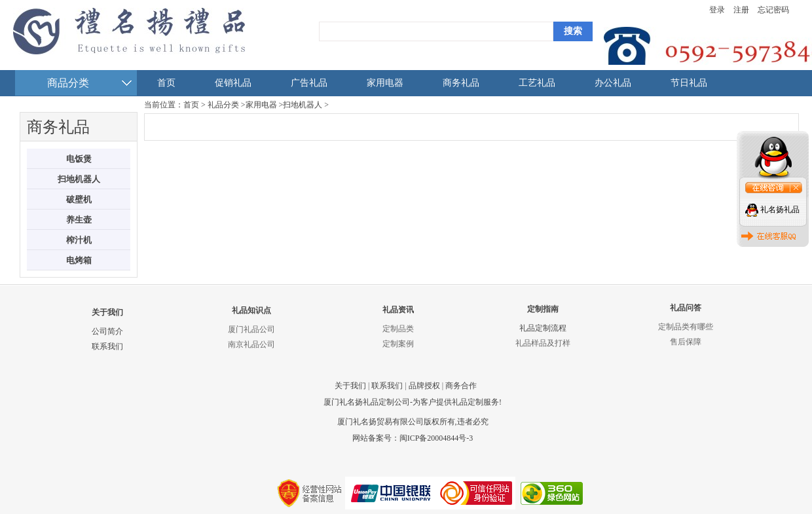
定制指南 (543, 309)
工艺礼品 (537, 83)
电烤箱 (79, 260)
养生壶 (79, 220)
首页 (166, 83)
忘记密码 (773, 10)
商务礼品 (461, 83)
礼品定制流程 (543, 328)
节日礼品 (689, 83)
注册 (741, 10)
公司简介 (107, 331)
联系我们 (107, 346)
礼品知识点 (251, 310)
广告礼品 (309, 83)
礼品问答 (686, 308)
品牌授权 (424, 386)
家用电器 (385, 83)
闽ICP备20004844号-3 (436, 438)
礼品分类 (223, 105)
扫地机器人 (79, 179)
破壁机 (79, 199)
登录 (717, 10)
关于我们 (107, 312)
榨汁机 (79, 240)
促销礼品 (233, 83)
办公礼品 (613, 83)
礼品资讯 (398, 310)
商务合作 (461, 386)
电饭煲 (79, 159)
